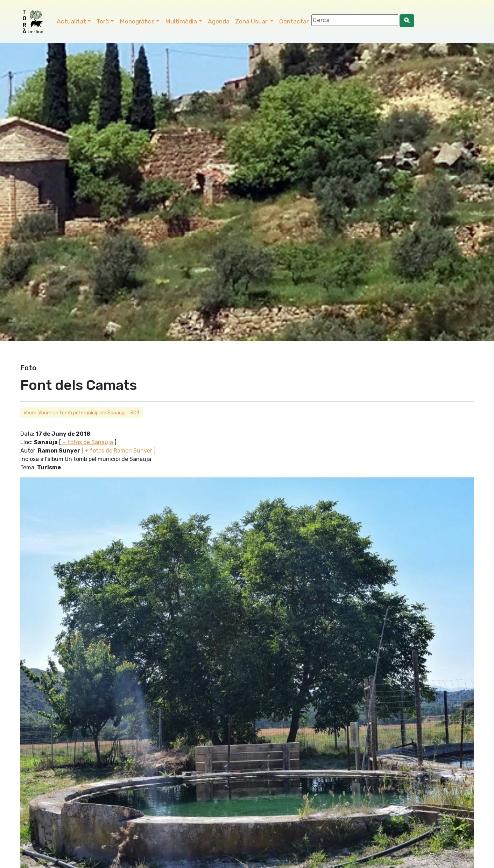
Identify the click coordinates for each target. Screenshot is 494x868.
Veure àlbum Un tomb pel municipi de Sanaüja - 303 (82, 413)
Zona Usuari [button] (252, 21)
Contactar (294, 21)
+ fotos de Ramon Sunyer (118, 451)
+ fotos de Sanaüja (87, 442)
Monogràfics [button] (137, 21)
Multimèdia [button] (181, 21)
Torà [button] (103, 21)
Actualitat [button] (71, 21)
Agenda (219, 21)
